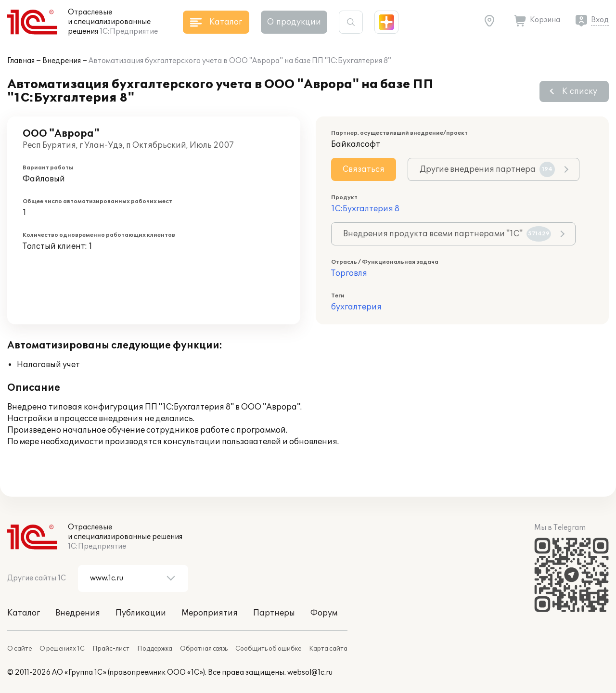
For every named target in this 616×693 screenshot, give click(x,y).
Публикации (141, 613)
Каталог (24, 613)
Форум (324, 613)
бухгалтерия (356, 307)
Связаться (364, 169)
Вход (600, 20)
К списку (580, 91)
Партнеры (274, 613)
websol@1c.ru (310, 673)
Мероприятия (210, 613)
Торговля (349, 273)
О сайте (19, 649)
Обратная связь (204, 649)
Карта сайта (328, 649)
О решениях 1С (62, 649)
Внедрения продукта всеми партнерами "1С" (447, 234)
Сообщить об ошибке (268, 649)
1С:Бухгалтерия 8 (365, 209)
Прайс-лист (111, 649)
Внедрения (62, 61)
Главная (21, 61)
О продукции (294, 22)
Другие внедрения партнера (487, 169)
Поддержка (155, 649)
